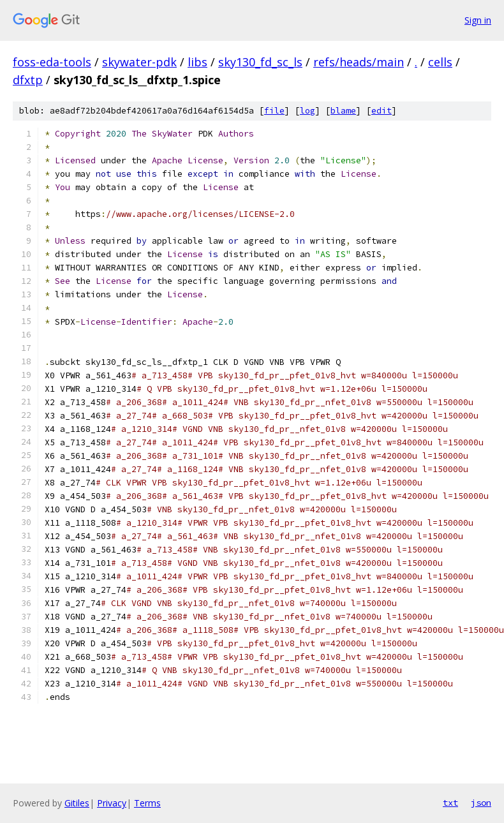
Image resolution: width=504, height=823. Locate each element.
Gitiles (77, 803)
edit (382, 111)
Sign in (478, 20)
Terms (147, 803)
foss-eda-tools (52, 62)
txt (450, 803)
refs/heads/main (359, 62)
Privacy (112, 803)
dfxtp (28, 80)
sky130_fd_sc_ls (260, 62)
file (274, 111)
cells (440, 62)
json (481, 803)
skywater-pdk (139, 62)
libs (197, 62)
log (308, 111)
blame (343, 111)
